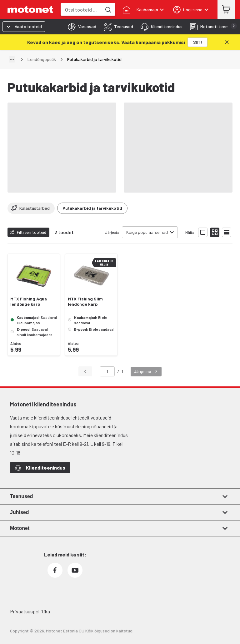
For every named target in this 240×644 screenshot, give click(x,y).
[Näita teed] (12, 59)
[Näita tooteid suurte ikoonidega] (203, 232)
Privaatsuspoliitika (30, 611)
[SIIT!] (197, 42)
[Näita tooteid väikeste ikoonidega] (215, 232)
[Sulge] (227, 42)
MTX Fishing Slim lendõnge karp (85, 302)
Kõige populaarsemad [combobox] (147, 232)
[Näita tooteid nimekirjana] (227, 232)
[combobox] (81, 10)
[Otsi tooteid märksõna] (108, 9)
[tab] (80, 27)
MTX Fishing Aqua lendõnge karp (29, 302)
